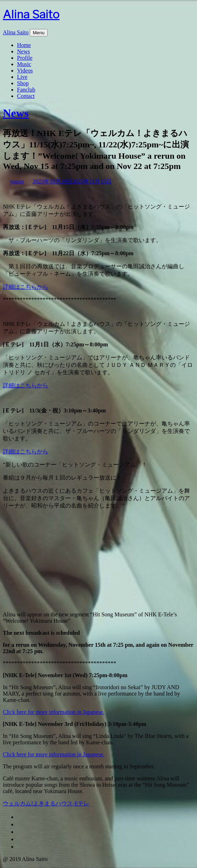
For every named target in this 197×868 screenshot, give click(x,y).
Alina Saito (31, 14)
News (23, 51)
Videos (25, 71)
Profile (25, 58)
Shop (23, 83)
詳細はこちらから (26, 287)
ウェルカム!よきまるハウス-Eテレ (46, 804)
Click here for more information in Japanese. (54, 712)
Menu (38, 33)
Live (22, 77)
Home (24, 45)
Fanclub (26, 90)
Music (24, 64)
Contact (26, 96)
